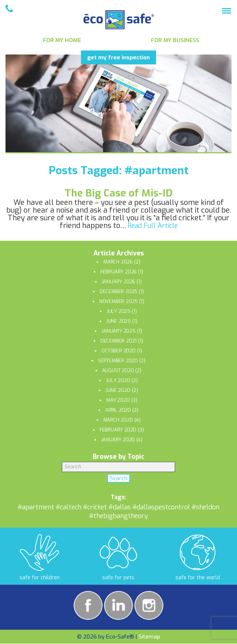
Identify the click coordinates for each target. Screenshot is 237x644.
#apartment (36, 507)
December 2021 (118, 341)
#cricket (95, 507)
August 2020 (118, 370)
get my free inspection (118, 57)
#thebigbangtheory (118, 516)
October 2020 (118, 351)
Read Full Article (153, 226)
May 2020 (118, 400)
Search (119, 480)
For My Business (175, 40)
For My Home (62, 40)
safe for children (40, 578)
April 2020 (118, 410)
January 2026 (119, 282)
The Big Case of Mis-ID (118, 193)
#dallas (120, 507)
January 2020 (118, 440)
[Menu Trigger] (227, 10)
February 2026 (118, 272)
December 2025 (118, 291)
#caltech (68, 507)
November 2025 (118, 301)
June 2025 (118, 321)
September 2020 (118, 361)
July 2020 (118, 380)
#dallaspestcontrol (161, 507)
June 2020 (118, 390)
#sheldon (205, 507)
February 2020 (118, 430)
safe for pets (118, 578)
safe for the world (198, 578)
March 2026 (118, 262)
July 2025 (118, 311)
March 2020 (118, 420)
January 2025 (118, 331)
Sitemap (149, 637)
